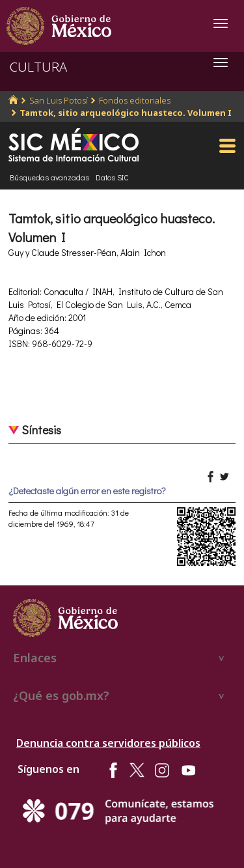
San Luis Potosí (59, 100)
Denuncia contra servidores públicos (108, 743)
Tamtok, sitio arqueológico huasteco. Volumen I (126, 113)
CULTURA (38, 67)
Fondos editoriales (135, 100)
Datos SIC (112, 177)
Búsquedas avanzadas (49, 177)
